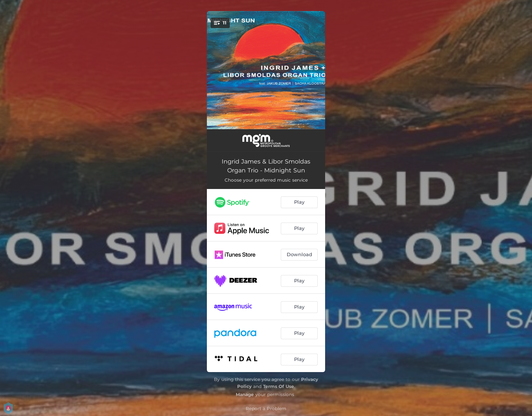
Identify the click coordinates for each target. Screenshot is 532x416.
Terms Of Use (279, 386)
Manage (245, 394)
